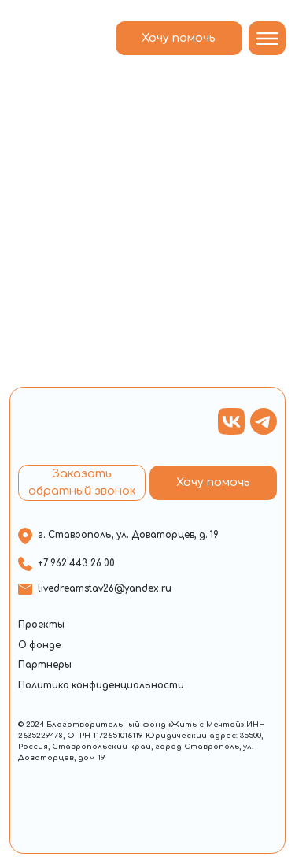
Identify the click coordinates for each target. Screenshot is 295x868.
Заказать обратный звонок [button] (82, 482)
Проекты (41, 625)
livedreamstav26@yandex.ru (105, 589)
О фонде (39, 645)
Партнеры (45, 665)
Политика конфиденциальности (101, 686)
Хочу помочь (179, 38)
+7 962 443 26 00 (76, 564)
